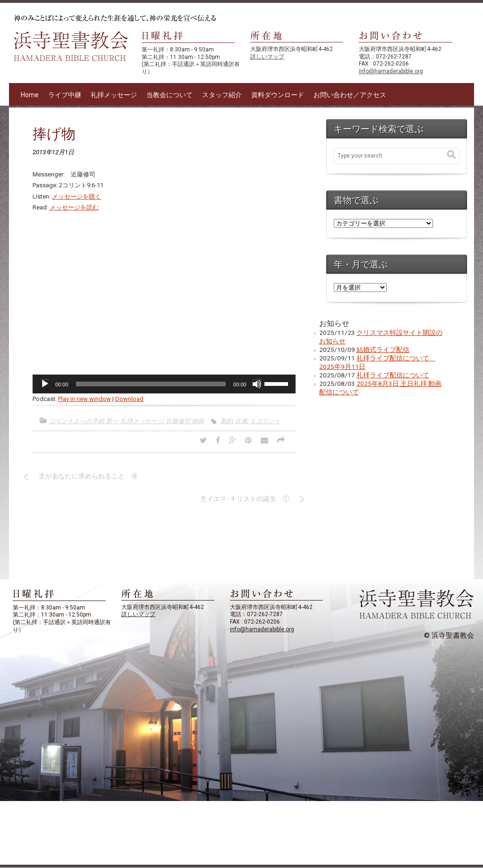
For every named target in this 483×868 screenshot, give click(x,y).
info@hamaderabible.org (391, 71)
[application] (164, 384)
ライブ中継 (65, 95)
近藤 (241, 421)
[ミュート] (257, 384)
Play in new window (85, 399)
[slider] (151, 384)
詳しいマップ (267, 57)
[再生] (45, 384)
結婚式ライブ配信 (383, 350)
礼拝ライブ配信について (393, 375)
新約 (227, 421)
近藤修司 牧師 (185, 421)
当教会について (169, 95)
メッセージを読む (74, 207)
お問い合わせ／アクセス (350, 95)
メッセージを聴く (76, 196)
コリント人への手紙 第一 (84, 421)
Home (30, 95)
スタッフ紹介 (222, 95)
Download (129, 399)
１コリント (265, 421)
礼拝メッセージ (114, 95)
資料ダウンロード (278, 95)
